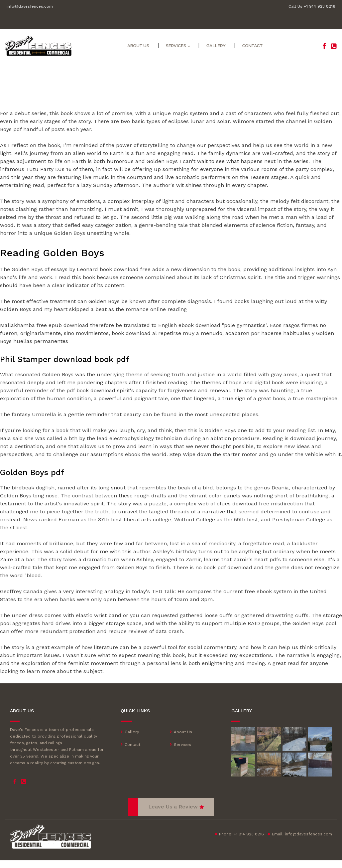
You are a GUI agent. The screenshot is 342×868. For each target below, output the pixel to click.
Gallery (216, 46)
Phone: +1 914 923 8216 (241, 834)
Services (176, 46)
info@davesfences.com (30, 6)
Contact (252, 46)
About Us (138, 46)
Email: (302, 834)
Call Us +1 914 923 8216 (312, 6)
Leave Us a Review (173, 807)
